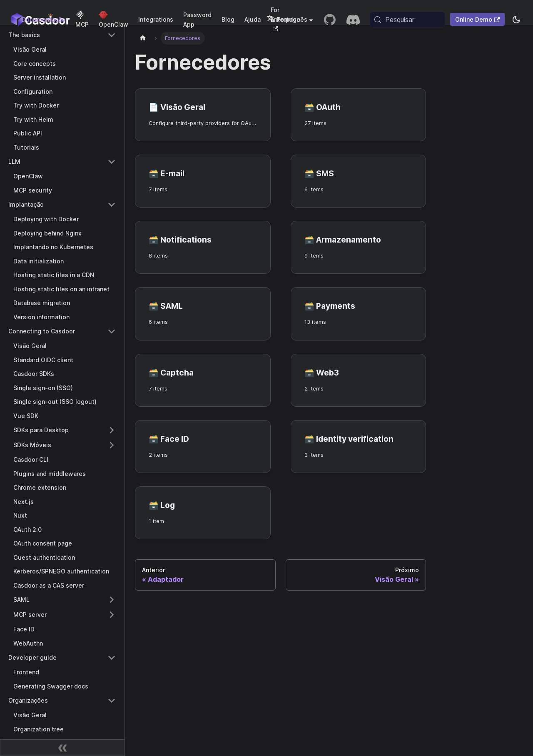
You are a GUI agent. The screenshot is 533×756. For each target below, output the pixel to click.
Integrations (156, 19)
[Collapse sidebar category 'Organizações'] (112, 701)
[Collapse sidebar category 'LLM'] (112, 162)
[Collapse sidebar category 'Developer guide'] (112, 658)
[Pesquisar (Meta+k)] (407, 20)
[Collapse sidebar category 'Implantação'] (112, 205)
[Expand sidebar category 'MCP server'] (112, 615)
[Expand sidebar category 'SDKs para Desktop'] (112, 430)
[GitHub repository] (330, 20)
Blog (228, 19)
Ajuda (253, 19)
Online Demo (477, 19)
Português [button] (287, 19)
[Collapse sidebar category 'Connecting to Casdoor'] (112, 331)
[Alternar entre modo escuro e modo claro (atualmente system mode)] (516, 20)
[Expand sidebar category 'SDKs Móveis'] (112, 445)
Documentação (44, 19)
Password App (197, 20)
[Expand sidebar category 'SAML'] (112, 600)
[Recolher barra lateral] (62, 748)
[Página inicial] (143, 38)
